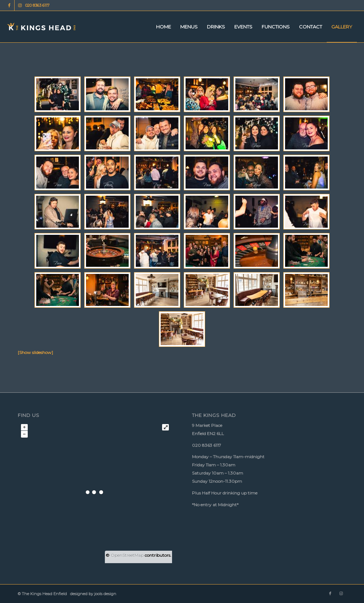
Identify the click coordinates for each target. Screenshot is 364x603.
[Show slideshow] (35, 352)
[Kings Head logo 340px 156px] (41, 27)
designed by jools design (92, 594)
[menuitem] (164, 27)
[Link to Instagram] (20, 5)
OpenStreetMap (127, 555)
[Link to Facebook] (9, 5)
